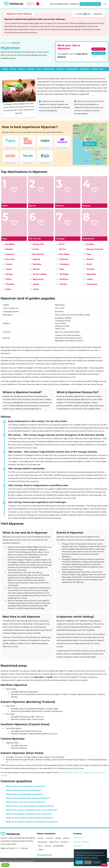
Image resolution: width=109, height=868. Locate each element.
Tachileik (89, 269)
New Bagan (63, 254)
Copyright (77, 846)
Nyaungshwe (37, 254)
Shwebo (62, 284)
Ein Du (60, 244)
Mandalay (35, 264)
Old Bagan (63, 274)
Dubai (58, 838)
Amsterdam (59, 846)
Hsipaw (34, 284)
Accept (79, 862)
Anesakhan (84, 69)
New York (54, 842)
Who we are (78, 838)
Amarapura (63, 264)
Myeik (87, 264)
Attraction (97, 14)
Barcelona (43, 842)
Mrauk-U (89, 259)
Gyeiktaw (89, 244)
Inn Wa (34, 249)
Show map (90, 144)
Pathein (35, 269)
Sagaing (35, 259)
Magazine (74, 4)
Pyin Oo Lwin (49, 69)
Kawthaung (90, 284)
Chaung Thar (97, 69)
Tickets (5, 865)
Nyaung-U (9, 254)
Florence (65, 842)
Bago (39, 69)
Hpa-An (13, 69)
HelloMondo (6, 43)
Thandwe (8, 284)
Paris (40, 846)
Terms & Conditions (81, 842)
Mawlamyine (72, 69)
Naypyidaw (90, 274)
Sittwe (7, 279)
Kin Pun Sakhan (38, 274)
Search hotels (99, 53)
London (49, 838)
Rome (41, 838)
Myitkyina (62, 279)
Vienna (66, 838)
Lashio (34, 289)
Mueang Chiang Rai (93, 249)
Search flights (99, 49)
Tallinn (18, 848)
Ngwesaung (36, 279)
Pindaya (8, 274)
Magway (31, 69)
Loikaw (88, 279)
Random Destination (90, 4)
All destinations (45, 855)
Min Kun (61, 249)
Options (97, 862)
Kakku (5, 69)
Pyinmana (62, 259)
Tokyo (41, 850)
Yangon (8, 264)
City (87, 14)
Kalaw (7, 289)
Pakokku (8, 249)
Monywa (22, 69)
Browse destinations (59, 4)
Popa (87, 254)
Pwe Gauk (9, 259)
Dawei (7, 269)
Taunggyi (61, 69)
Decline (88, 862)
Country (79, 14)
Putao (60, 269)
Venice (48, 846)
